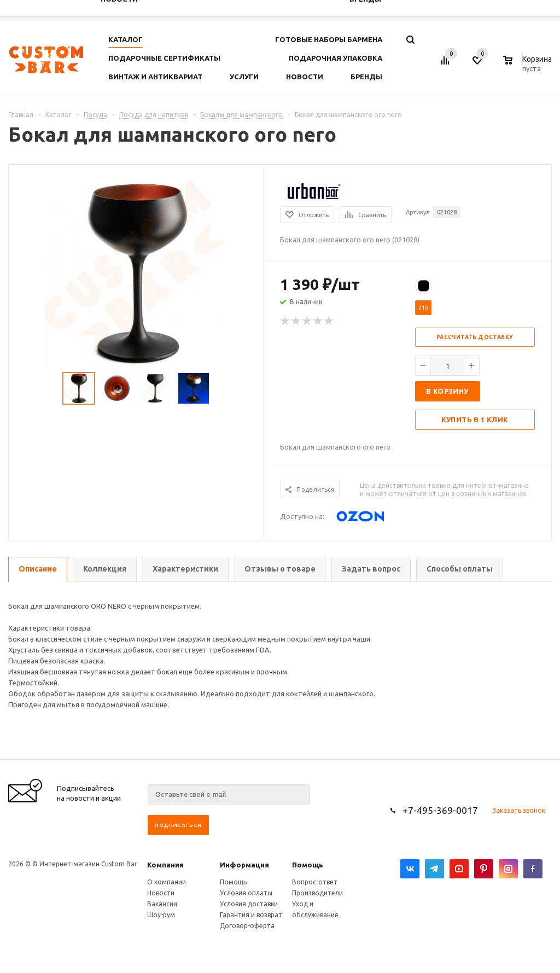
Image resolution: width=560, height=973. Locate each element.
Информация (244, 865)
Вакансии (162, 904)
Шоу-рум (161, 915)
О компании (167, 882)
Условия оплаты (246, 893)
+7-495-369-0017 (440, 810)
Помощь (308, 865)
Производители (317, 893)
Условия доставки (249, 904)
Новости (161, 893)
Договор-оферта (247, 926)
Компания (165, 865)
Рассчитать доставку (475, 337)
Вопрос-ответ (315, 882)
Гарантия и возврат (251, 915)
